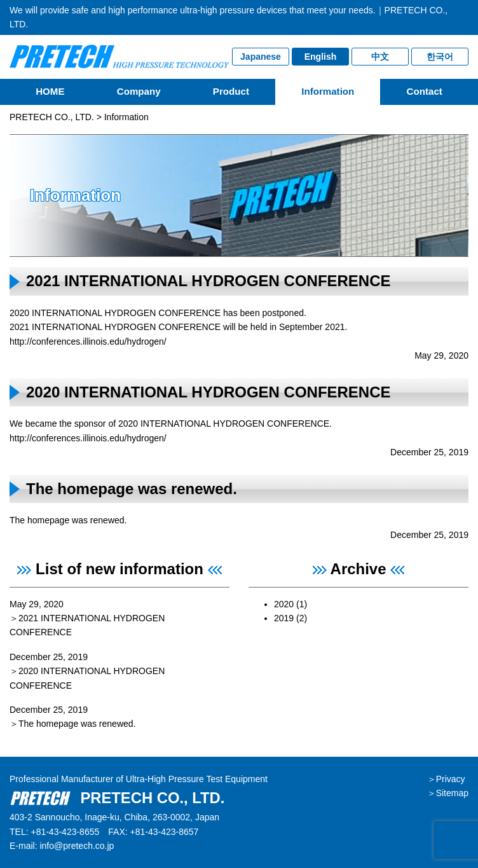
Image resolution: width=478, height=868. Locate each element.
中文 (380, 57)
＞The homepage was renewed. (72, 724)
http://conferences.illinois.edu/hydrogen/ (88, 341)
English (321, 57)
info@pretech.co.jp (77, 846)
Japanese (261, 57)
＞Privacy (446, 779)
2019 (284, 618)
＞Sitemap (448, 793)
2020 (284, 604)
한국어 (440, 57)
